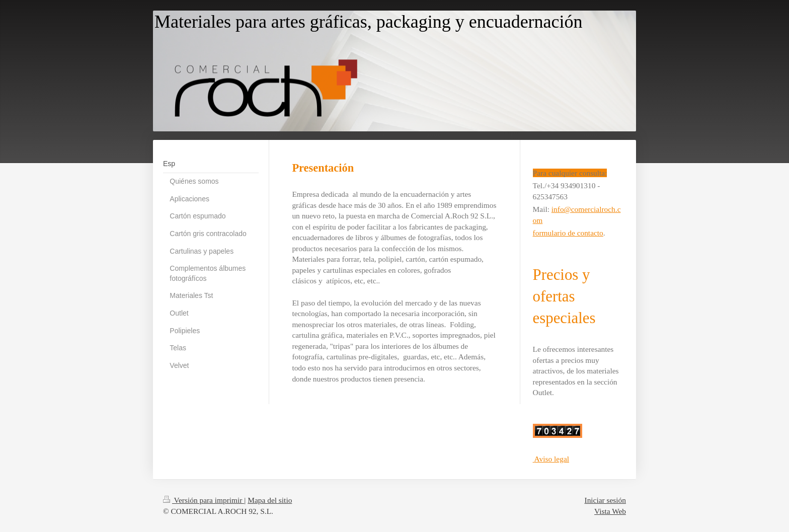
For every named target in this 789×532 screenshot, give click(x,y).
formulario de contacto (568, 233)
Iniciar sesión (605, 500)
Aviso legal (552, 459)
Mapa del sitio (270, 500)
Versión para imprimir (204, 500)
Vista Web (610, 511)
